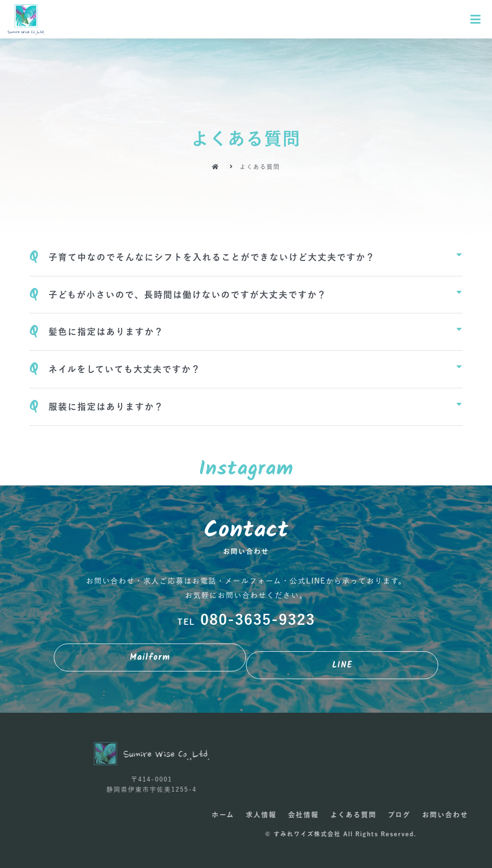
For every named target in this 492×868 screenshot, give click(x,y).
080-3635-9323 (246, 620)
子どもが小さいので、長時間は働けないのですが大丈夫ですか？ (188, 295)
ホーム (407, 815)
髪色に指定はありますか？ (106, 332)
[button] (150, 657)
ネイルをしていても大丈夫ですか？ (125, 369)
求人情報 (445, 815)
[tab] (246, 258)
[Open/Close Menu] (476, 19)
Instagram (246, 469)
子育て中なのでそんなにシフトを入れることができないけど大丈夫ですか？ (212, 257)
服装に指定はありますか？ (106, 407)
